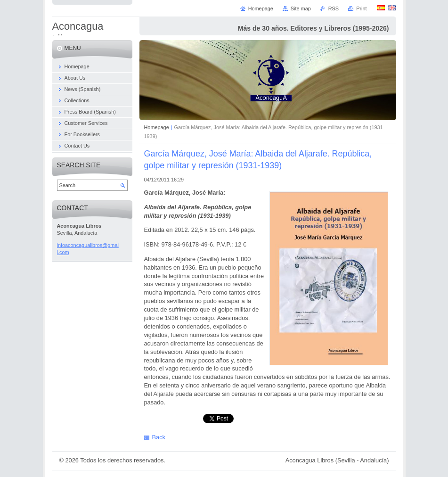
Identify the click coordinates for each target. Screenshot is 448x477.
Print (361, 8)
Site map (301, 8)
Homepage (157, 127)
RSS (334, 8)
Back (159, 437)
